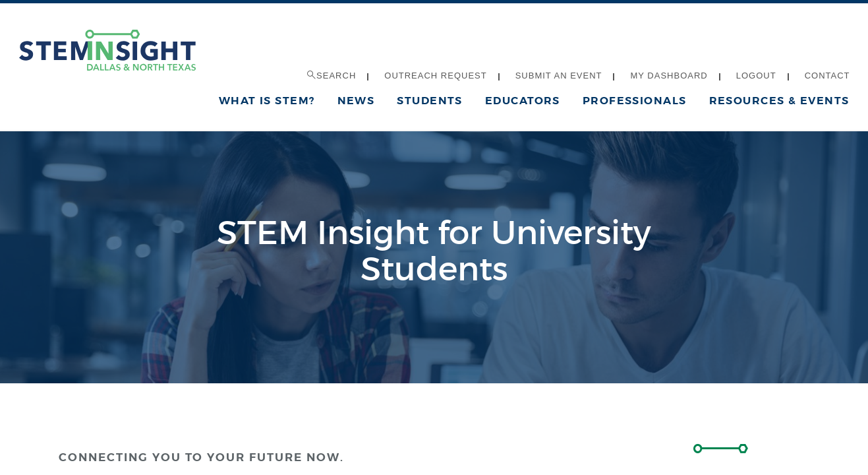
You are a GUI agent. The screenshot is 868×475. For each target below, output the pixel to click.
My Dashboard (669, 76)
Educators (523, 101)
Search (332, 76)
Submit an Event (559, 76)
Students (430, 101)
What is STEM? (267, 101)
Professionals (635, 101)
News (356, 101)
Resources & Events (779, 101)
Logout (756, 76)
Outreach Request (435, 76)
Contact (827, 76)
